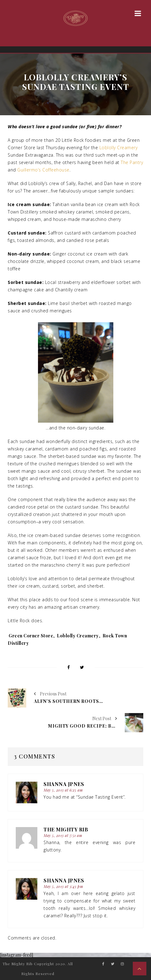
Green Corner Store (31, 636)
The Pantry (132, 162)
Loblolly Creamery (119, 148)
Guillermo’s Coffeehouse (43, 170)
